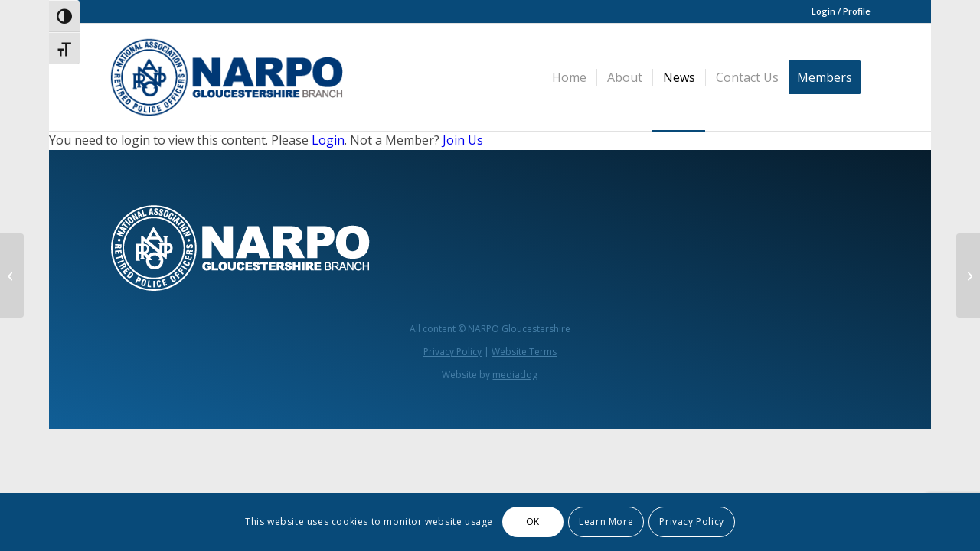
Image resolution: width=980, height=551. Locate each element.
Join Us (463, 140)
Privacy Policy (452, 352)
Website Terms (524, 352)
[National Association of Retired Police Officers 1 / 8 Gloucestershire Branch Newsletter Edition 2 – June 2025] (968, 275)
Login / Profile (841, 11)
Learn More (606, 522)
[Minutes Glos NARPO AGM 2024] (12, 275)
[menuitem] (837, 11)
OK (533, 522)
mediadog (515, 375)
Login (328, 140)
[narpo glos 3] (226, 77)
